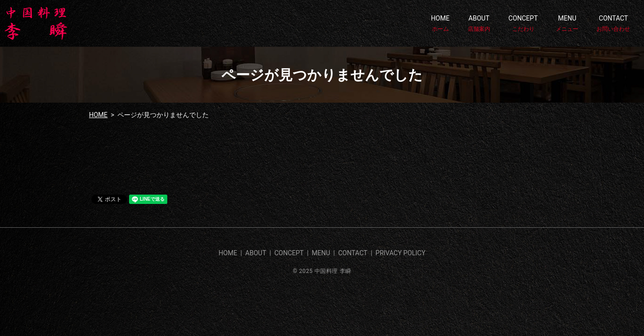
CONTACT (613, 24)
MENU (567, 24)
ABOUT (479, 24)
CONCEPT (523, 24)
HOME (440, 24)
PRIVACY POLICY (401, 253)
